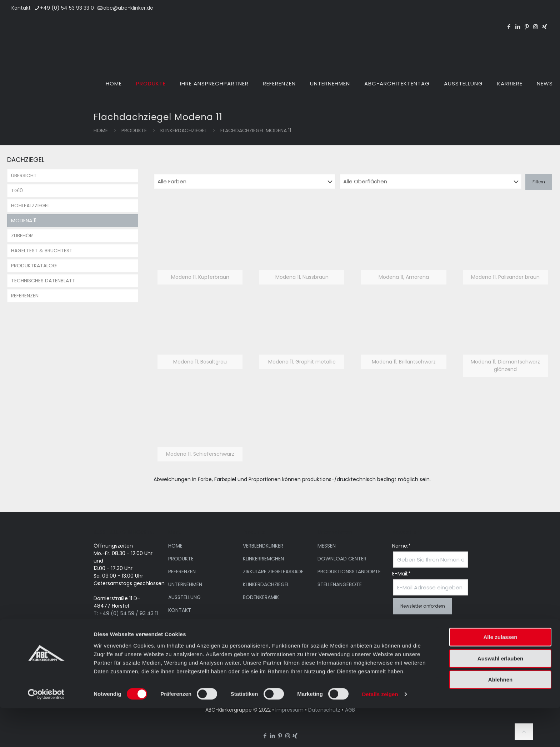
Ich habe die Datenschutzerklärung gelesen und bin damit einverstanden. (420, 634)
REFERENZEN (25, 296)
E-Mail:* (401, 574)
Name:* (401, 546)
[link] (200, 249)
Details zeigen (380, 733)
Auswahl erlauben (500, 697)
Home (101, 130)
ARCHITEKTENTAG (189, 623)
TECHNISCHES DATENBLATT (43, 281)
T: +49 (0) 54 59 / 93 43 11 (126, 613)
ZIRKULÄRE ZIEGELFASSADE (273, 572)
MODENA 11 (24, 221)
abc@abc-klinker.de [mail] (128, 8)
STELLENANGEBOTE (340, 584)
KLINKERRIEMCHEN (263, 559)
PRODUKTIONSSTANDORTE (349, 572)
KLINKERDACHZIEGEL (184, 130)
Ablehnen (500, 718)
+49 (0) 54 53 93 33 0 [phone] (67, 8)
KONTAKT (180, 610)
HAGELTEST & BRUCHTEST (42, 251)
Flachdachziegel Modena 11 (256, 130)
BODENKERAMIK (261, 597)
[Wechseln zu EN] (516, 14)
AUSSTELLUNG (184, 597)
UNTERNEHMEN (185, 584)
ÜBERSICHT (24, 175)
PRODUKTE (134, 130)
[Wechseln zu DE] (533, 14)
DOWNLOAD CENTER (342, 559)
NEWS (175, 636)
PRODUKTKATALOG (34, 266)
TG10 (17, 191)
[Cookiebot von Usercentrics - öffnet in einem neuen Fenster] (46, 733)
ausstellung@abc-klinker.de (128, 621)
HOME (175, 546)
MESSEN (327, 546)
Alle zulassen (500, 676)
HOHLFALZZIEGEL (30, 206)
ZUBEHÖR (22, 236)
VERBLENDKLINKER (263, 546)
